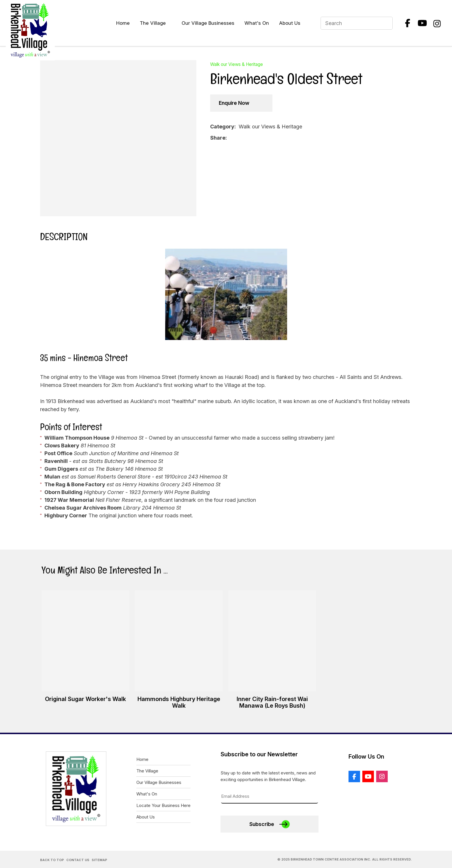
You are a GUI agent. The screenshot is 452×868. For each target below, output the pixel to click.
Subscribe (262, 824)
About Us (290, 23)
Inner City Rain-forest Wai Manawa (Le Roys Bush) (272, 702)
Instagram (437, 23)
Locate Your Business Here (163, 805)
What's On (257, 23)
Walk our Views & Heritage (237, 64)
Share (218, 138)
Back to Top (52, 860)
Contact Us (78, 860)
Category (222, 127)
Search (386, 23)
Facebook (408, 23)
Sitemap (99, 860)
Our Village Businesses (208, 23)
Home (123, 23)
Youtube (422, 23)
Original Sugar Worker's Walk (85, 699)
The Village (153, 23)
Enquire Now (234, 103)
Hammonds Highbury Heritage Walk (179, 702)
